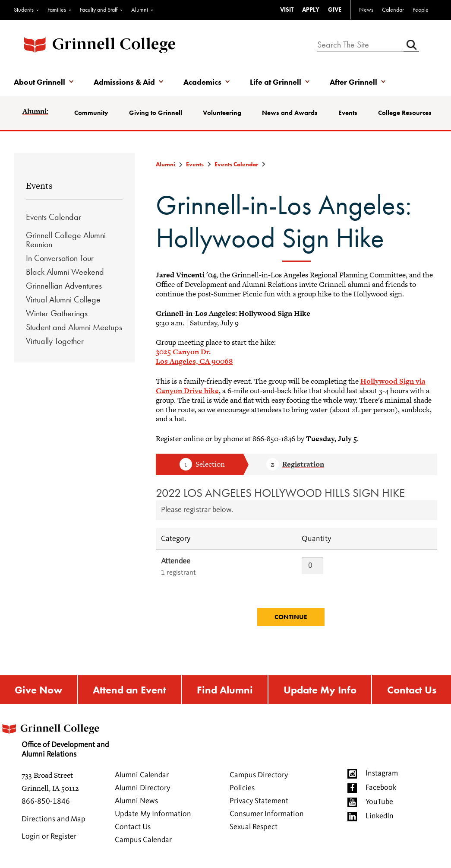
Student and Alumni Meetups (74, 327)
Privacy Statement (259, 801)
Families (57, 10)
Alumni (140, 10)
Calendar (393, 10)
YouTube (379, 802)
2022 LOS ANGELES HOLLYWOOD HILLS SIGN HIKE (280, 493)
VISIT (287, 10)
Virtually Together (55, 341)
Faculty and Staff (99, 10)
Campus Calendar (143, 840)
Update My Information (153, 814)
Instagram (382, 773)
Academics (202, 82)
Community (91, 113)
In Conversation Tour (60, 258)
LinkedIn (380, 816)
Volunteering (222, 113)
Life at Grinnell (276, 82)
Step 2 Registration (295, 465)
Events (348, 113)
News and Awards (290, 113)
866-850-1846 (46, 801)
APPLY (311, 10)
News (366, 10)
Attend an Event (129, 690)
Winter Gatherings (57, 313)
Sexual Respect (254, 827)
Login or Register (49, 836)
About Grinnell (39, 82)
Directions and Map (54, 819)
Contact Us (412, 690)
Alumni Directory (142, 788)
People (421, 10)
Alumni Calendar (142, 775)
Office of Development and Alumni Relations (54, 738)
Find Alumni (225, 690)
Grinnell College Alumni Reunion (66, 240)
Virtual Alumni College (63, 299)
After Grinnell (353, 82)
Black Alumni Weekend (65, 272)
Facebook (381, 788)
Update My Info (320, 690)
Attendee (176, 561)
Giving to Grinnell (156, 113)
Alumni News (136, 801)
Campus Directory (259, 775)
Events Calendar (54, 217)
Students (24, 10)
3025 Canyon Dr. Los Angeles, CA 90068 (194, 356)
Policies (242, 788)
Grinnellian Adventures (64, 286)
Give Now (38, 690)
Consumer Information (267, 814)
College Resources (405, 113)
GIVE (335, 10)
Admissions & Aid (124, 82)
